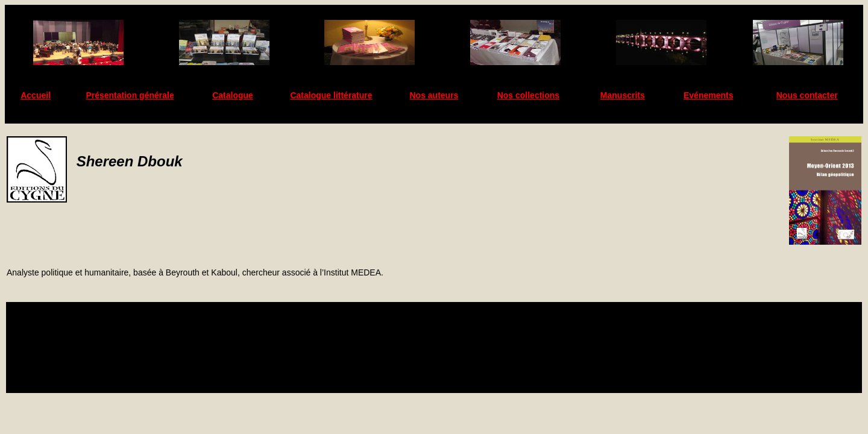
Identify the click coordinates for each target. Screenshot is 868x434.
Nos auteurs (434, 95)
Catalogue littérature (331, 95)
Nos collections (528, 95)
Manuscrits (623, 95)
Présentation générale (130, 95)
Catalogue (233, 95)
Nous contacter (807, 95)
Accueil (36, 95)
